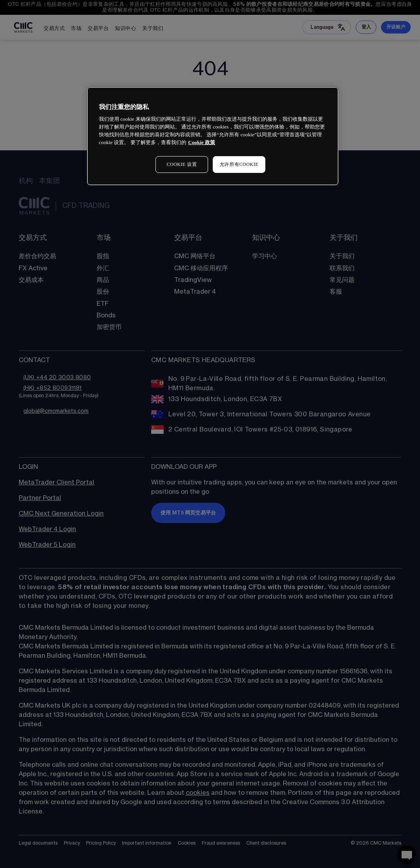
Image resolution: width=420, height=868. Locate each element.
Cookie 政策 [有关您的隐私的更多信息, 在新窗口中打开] (202, 142)
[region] (213, 136)
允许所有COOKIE (239, 164)
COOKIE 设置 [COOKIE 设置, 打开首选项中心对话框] (182, 164)
